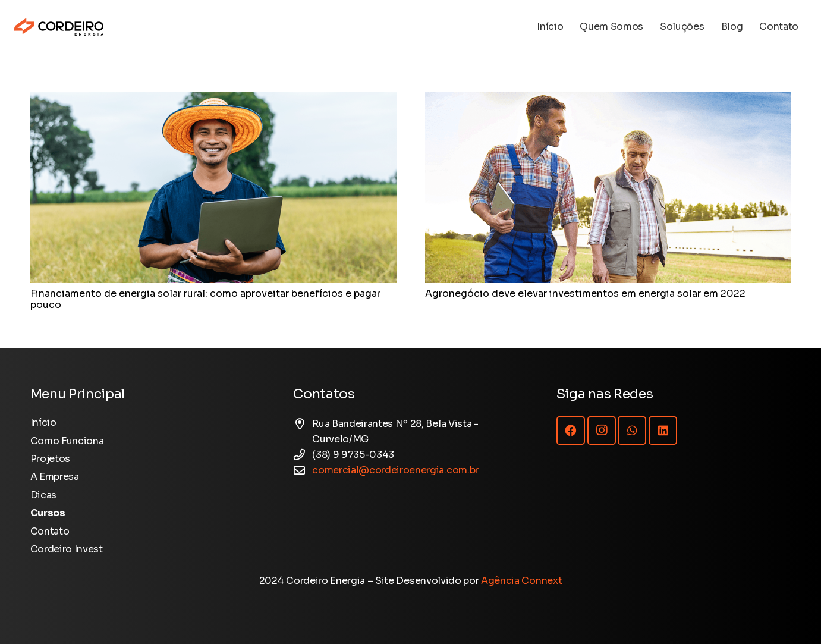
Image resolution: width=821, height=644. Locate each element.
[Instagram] (602, 431)
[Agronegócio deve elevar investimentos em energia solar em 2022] (608, 99)
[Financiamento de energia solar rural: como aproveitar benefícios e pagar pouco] (213, 99)
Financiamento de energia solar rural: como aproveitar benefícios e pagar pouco (205, 299)
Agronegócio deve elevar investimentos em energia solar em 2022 (585, 293)
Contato (50, 531)
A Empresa (55, 477)
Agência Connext (521, 581)
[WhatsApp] (632, 431)
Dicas (43, 495)
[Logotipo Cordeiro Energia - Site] (59, 27)
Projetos (50, 459)
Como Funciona (67, 441)
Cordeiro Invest (67, 549)
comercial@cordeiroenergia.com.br (395, 470)
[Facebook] (571, 431)
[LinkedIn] (663, 431)
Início (43, 422)
